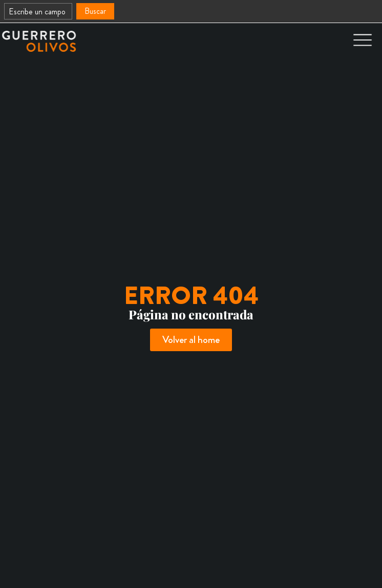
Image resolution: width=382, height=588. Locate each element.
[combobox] (38, 11)
